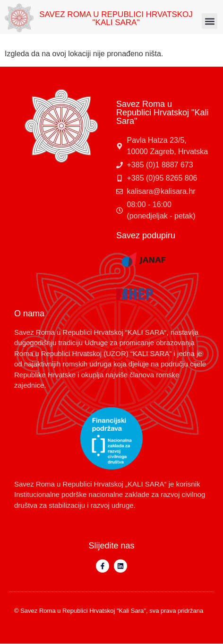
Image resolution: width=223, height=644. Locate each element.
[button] (210, 21)
